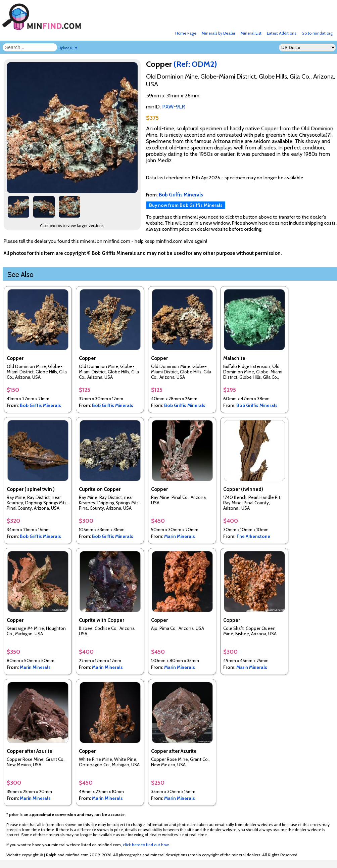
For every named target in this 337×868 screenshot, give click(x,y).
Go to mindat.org (317, 33)
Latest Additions (281, 33)
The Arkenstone (253, 536)
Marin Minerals (180, 536)
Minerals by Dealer (219, 33)
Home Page (186, 33)
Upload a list (68, 48)
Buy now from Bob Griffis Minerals (186, 205)
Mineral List (251, 33)
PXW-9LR (174, 107)
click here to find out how (146, 845)
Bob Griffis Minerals (40, 405)
